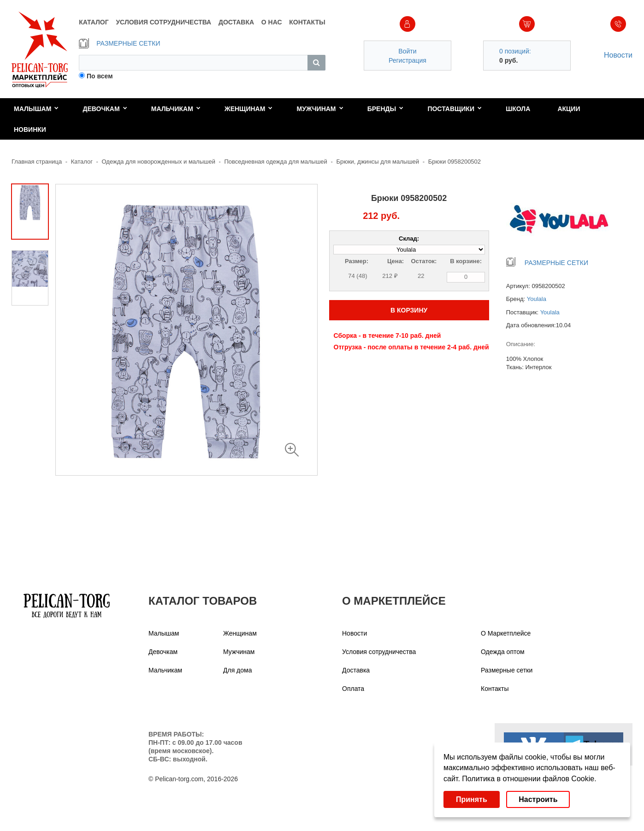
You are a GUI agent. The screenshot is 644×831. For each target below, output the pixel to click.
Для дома (238, 670)
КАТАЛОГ (94, 22)
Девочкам (105, 109)
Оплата (353, 689)
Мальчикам (176, 109)
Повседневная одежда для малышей (276, 162)
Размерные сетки (507, 670)
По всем (100, 76)
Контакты (495, 689)
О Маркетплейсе (506, 633)
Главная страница (37, 162)
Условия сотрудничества (379, 652)
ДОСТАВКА (236, 22)
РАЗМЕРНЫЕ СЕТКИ (119, 43)
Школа (518, 109)
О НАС (272, 22)
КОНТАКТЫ (307, 22)
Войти (407, 51)
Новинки (30, 130)
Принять (472, 799)
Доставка (356, 670)
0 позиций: (515, 51)
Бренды (386, 109)
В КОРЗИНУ (409, 310)
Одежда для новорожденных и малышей (159, 162)
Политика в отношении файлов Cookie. (529, 779)
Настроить (538, 799)
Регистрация (408, 60)
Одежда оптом (503, 652)
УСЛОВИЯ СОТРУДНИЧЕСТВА (163, 22)
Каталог (82, 162)
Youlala (537, 299)
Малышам (36, 109)
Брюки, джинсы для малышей (378, 162)
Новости (618, 55)
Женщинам (248, 109)
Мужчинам (320, 109)
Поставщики (455, 109)
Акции (569, 109)
